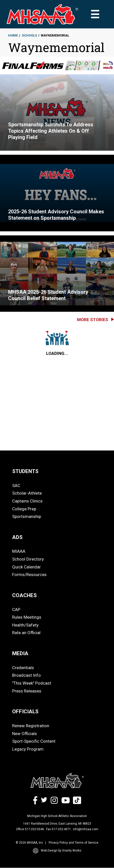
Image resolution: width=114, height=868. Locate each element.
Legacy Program (28, 749)
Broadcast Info (26, 675)
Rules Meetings (27, 617)
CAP (16, 610)
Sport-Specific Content (34, 741)
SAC (16, 485)
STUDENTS (25, 471)
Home (13, 35)
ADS (17, 537)
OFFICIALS (25, 711)
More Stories (93, 320)
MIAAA (19, 551)
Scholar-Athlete (27, 493)
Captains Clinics (27, 501)
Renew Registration (31, 726)
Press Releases (27, 691)
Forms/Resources (29, 575)
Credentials (23, 668)
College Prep (24, 509)
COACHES (24, 595)
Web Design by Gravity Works (57, 851)
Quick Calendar (26, 567)
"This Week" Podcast (32, 683)
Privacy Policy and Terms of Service (73, 843)
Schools (29, 35)
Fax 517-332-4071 (59, 829)
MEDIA (20, 653)
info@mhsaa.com (86, 829)
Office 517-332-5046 (30, 829)
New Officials (25, 734)
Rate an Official (26, 633)
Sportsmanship (27, 516)
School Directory (28, 559)
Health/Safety (25, 625)
